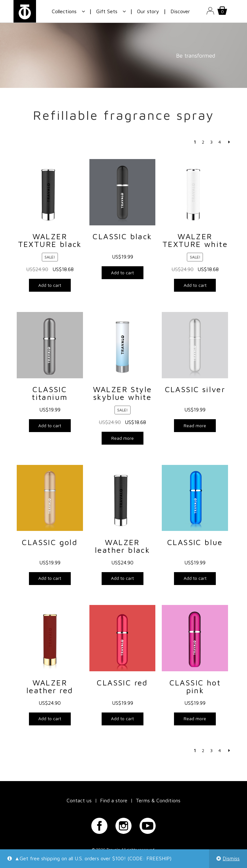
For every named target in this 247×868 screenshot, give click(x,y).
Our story (148, 11)
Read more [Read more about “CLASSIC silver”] (195, 425)
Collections (64, 11)
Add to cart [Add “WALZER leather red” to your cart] (50, 718)
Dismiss (231, 858)
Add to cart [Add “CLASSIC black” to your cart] (122, 273)
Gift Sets (107, 11)
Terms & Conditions (158, 800)
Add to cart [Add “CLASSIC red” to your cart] (122, 718)
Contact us (79, 800)
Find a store (114, 800)
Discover (180, 11)
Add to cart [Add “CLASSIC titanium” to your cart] (50, 425)
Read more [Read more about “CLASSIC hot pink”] (195, 718)
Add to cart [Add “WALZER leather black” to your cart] (122, 578)
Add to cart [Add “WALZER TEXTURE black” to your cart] (50, 285)
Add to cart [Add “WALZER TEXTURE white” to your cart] (195, 285)
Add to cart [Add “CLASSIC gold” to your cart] (50, 578)
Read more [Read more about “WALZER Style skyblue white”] (123, 438)
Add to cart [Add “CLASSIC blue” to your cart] (195, 578)
